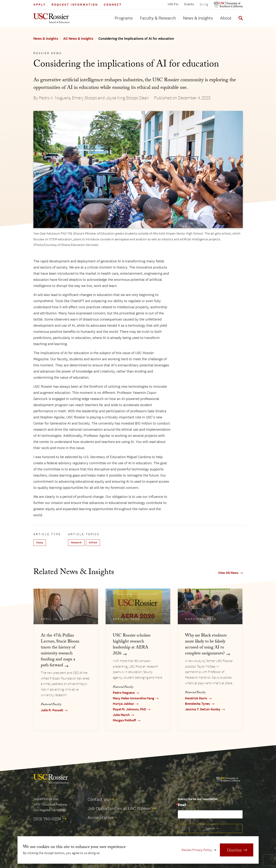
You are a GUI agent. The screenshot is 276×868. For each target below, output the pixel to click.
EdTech (93, 543)
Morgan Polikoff (124, 720)
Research (76, 543)
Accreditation (100, 817)
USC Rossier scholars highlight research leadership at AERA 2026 (132, 645)
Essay (40, 543)
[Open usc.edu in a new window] (228, 5)
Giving (204, 4)
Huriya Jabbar (123, 704)
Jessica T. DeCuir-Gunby (203, 709)
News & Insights (198, 18)
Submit (210, 828)
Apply (40, 5)
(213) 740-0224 (47, 819)
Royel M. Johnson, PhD (129, 709)
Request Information (75, 5)
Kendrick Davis (196, 698)
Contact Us (98, 799)
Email (182, 805)
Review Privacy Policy (197, 850)
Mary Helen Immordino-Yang (133, 698)
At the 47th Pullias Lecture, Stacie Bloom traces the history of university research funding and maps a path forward (60, 651)
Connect (113, 5)
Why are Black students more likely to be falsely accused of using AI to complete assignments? (206, 645)
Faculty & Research (158, 18)
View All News (228, 573)
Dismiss (234, 850)
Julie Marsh (121, 715)
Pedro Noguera (124, 693)
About (226, 18)
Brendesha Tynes (197, 704)
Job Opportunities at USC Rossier (119, 808)
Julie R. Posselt (52, 710)
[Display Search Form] (240, 19)
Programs (124, 18)
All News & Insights (78, 39)
